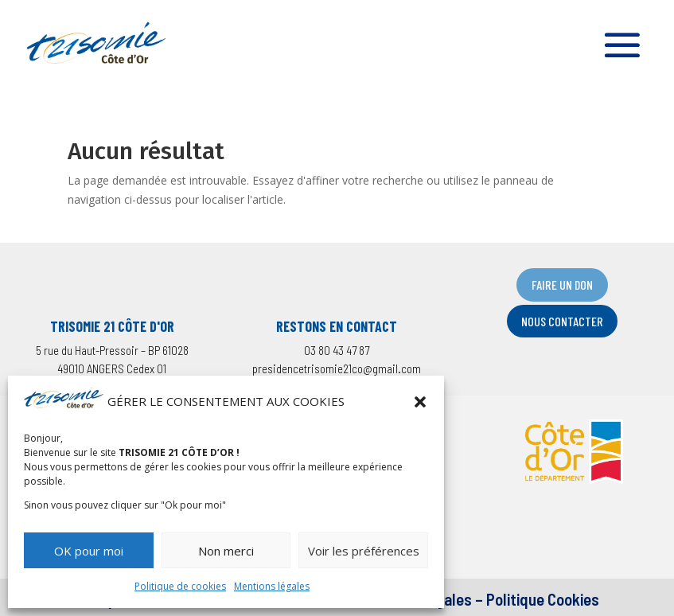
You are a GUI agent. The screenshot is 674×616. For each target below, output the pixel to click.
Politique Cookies (543, 599)
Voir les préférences (364, 551)
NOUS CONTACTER (562, 321)
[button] (420, 402)
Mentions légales (272, 586)
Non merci (226, 551)
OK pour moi (89, 551)
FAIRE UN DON (562, 285)
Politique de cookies (180, 586)
